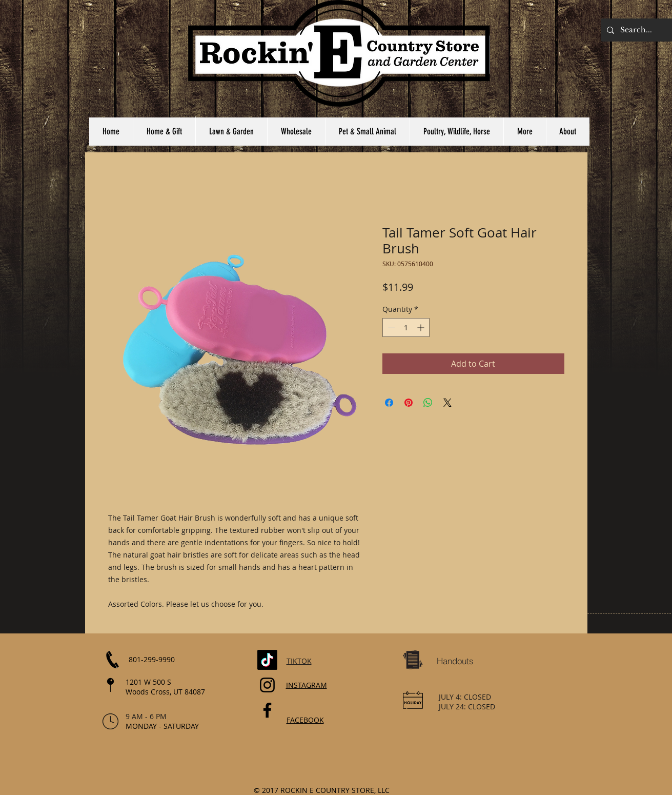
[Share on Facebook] (389, 403)
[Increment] (422, 327)
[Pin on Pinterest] (409, 403)
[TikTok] (267, 660)
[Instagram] (267, 685)
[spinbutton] (406, 327)
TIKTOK (299, 661)
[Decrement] (390, 327)
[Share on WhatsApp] (428, 403)
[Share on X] (447, 403)
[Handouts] (455, 661)
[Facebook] (267, 710)
